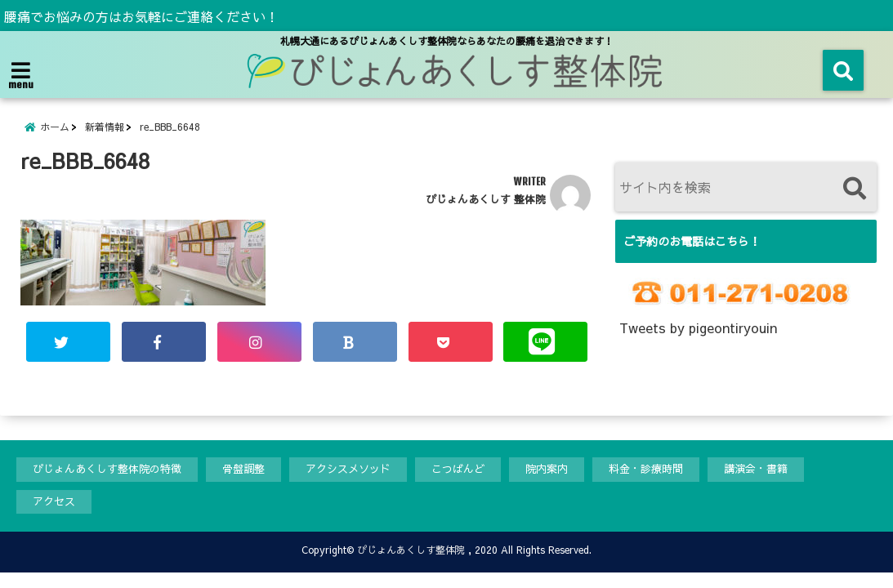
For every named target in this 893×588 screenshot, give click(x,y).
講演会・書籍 (756, 469)
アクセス (54, 501)
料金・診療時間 (646, 469)
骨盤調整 (243, 469)
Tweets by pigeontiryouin (698, 327)
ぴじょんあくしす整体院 (411, 550)
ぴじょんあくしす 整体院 (486, 199)
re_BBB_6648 (170, 127)
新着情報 (105, 127)
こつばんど (458, 469)
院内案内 (547, 469)
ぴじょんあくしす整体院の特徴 (107, 469)
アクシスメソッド (348, 469)
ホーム (55, 127)
